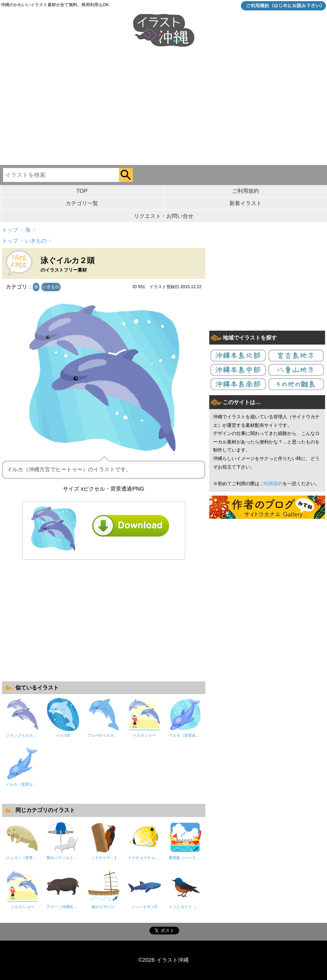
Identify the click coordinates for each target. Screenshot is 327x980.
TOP (82, 191)
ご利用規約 (246, 191)
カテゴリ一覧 (82, 203)
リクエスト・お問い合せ (164, 216)
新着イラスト (246, 203)
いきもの (51, 287)
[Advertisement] (163, 107)
